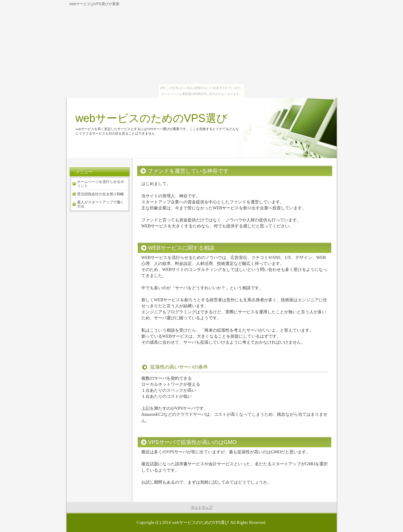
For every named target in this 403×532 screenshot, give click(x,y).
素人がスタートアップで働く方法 (101, 204)
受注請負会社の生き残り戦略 (101, 194)
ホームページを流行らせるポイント (101, 184)
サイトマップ (202, 507)
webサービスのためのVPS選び (152, 118)
